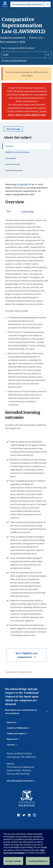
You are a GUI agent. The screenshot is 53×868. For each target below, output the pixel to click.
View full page (13, 129)
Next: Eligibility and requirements (26, 655)
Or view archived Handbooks (14, 61)
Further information (14, 170)
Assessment (11, 158)
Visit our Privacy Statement (24, 851)
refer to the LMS (20, 184)
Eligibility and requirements (18, 152)
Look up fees (27, 211)
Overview (9, 146)
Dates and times (13, 164)
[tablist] (30, 4)
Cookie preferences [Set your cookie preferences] (38, 861)
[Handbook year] (26, 55)
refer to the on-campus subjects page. (27, 115)
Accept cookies (13, 861)
